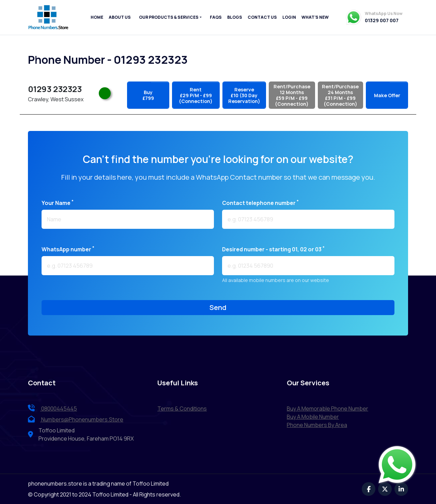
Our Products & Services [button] (169, 17)
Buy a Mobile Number (313, 417)
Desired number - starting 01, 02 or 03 (273, 249)
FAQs (216, 17)
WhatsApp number (68, 249)
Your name (58, 203)
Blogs (235, 17)
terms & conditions (182, 409)
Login (289, 17)
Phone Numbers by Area (317, 425)
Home (97, 17)
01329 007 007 (382, 20)
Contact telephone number (260, 203)
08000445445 (52, 409)
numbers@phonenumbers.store (76, 419)
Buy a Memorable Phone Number (328, 409)
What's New (315, 17)
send (218, 307)
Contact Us (262, 17)
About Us (120, 17)
